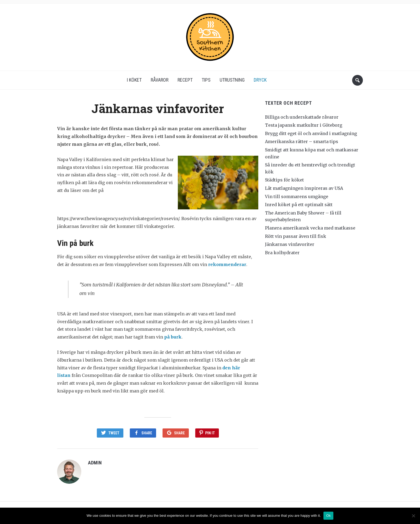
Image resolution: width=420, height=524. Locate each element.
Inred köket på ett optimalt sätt (299, 205)
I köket (134, 80)
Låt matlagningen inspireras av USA (304, 188)
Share (147, 433)
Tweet (114, 433)
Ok (328, 516)
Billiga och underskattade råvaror (302, 117)
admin (95, 463)
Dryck (260, 80)
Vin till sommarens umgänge (297, 196)
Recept (185, 80)
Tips (206, 80)
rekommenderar (227, 264)
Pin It (210, 433)
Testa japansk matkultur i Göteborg (304, 125)
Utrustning (232, 80)
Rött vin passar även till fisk (296, 236)
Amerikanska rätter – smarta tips (302, 141)
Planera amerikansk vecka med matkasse (310, 228)
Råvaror (160, 80)
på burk (173, 337)
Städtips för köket (284, 180)
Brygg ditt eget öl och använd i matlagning (311, 133)
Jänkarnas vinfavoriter (290, 244)
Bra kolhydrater (282, 253)
